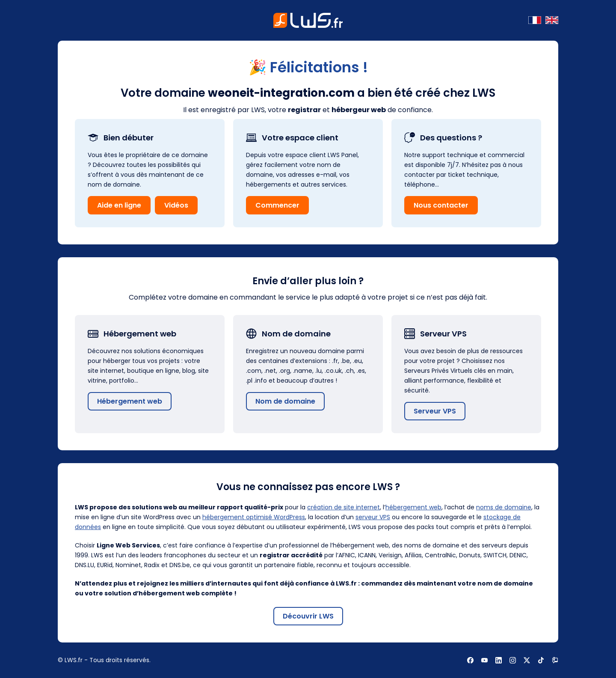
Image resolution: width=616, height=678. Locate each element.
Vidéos (176, 205)
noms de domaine (504, 507)
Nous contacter (441, 205)
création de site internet (344, 507)
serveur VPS (373, 517)
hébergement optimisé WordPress (254, 517)
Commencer (277, 205)
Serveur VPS (435, 411)
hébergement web (413, 507)
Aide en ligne (119, 205)
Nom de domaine (285, 401)
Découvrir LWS (308, 616)
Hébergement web (130, 401)
